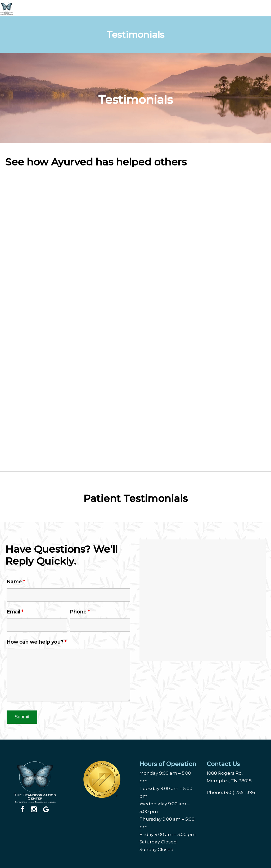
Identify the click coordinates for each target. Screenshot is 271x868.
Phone (80, 612)
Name (16, 582)
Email (15, 612)
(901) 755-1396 (240, 792)
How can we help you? (37, 642)
